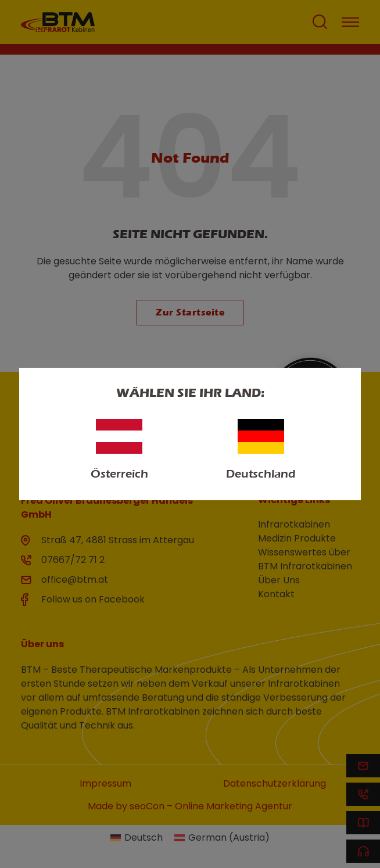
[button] (21, 847)
